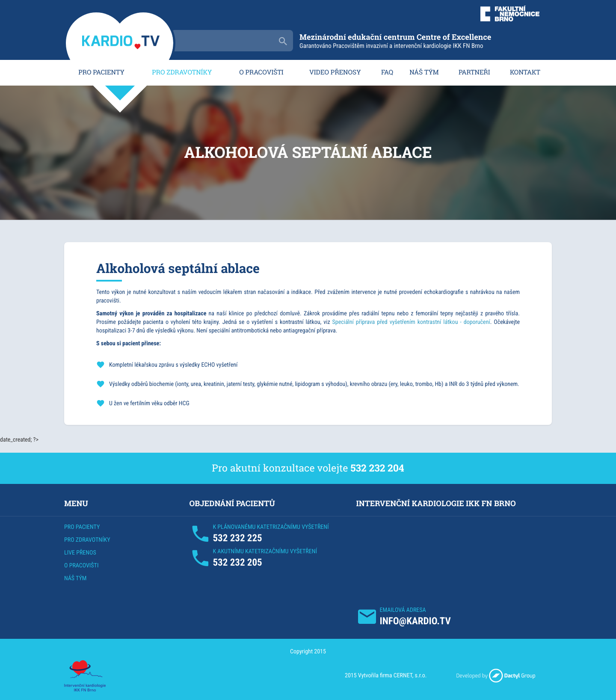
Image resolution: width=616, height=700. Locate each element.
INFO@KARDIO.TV (415, 621)
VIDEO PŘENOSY (335, 72)
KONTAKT (525, 72)
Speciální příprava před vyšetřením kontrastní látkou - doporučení (411, 322)
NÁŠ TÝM (424, 72)
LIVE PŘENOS (80, 553)
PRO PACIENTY (101, 72)
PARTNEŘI (474, 72)
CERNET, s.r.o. (410, 676)
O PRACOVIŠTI (261, 72)
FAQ (387, 72)
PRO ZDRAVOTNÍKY (182, 72)
